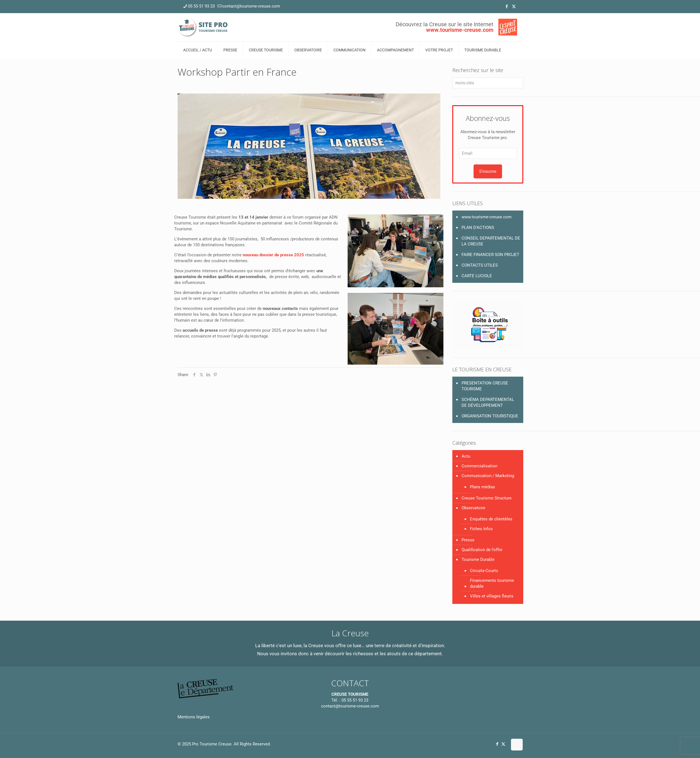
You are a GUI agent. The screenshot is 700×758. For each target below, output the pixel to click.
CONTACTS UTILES (480, 265)
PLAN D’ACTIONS (478, 228)
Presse (468, 540)
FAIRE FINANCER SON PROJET (490, 255)
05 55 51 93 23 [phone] (201, 6)
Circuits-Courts (484, 571)
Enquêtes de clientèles (491, 519)
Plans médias (482, 487)
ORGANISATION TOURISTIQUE (490, 416)
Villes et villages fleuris (492, 596)
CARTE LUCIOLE (477, 276)
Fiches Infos (481, 529)
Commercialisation (479, 466)
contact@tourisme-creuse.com (350, 706)
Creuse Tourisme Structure (487, 498)
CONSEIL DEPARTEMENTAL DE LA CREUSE (491, 241)
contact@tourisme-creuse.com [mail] (251, 6)
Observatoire (473, 508)
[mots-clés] (488, 83)
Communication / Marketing (488, 476)
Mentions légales (194, 717)
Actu (466, 456)
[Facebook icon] (507, 6)
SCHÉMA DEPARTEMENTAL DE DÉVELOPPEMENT (488, 402)
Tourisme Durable (478, 559)
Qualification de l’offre (482, 550)
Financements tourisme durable (492, 583)
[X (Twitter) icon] (514, 6)
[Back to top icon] (517, 745)
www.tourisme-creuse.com (487, 217)
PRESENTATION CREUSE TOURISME (485, 386)
